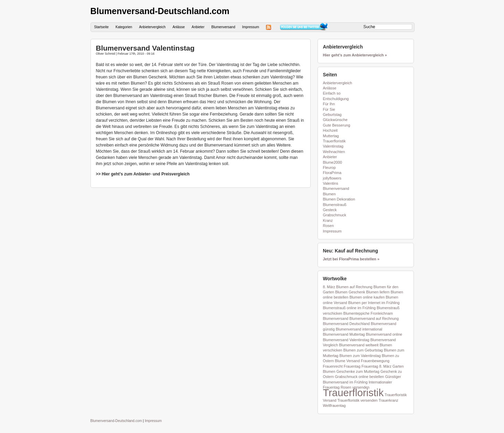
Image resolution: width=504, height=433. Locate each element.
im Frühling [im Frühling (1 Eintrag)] (359, 382)
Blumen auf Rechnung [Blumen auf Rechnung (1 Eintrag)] (354, 287)
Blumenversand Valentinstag (145, 48)
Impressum (251, 27)
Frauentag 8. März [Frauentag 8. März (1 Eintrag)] (377, 366)
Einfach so (332, 93)
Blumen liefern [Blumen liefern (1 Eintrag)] (378, 292)
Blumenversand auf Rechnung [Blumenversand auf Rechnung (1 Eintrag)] (374, 318)
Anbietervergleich (152, 27)
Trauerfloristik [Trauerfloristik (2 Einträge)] (353, 393)
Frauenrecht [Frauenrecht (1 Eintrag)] (333, 366)
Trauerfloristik (334, 141)
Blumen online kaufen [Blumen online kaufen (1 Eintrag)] (367, 297)
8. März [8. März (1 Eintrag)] (329, 287)
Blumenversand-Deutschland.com (160, 11)
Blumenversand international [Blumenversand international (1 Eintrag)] (359, 329)
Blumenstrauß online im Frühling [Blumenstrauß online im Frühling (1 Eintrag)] (349, 308)
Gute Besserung (337, 125)
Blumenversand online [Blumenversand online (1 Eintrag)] (384, 334)
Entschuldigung (336, 99)
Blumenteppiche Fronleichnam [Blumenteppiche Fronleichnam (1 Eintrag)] (368, 313)
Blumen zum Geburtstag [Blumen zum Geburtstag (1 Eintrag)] (363, 350)
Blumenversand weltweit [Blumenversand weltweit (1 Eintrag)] (359, 345)
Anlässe (179, 27)
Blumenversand (223, 27)
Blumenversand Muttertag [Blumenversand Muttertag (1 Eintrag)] (344, 334)
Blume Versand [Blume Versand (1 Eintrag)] (347, 361)
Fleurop (329, 167)
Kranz (328, 220)
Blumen (329, 194)
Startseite (101, 27)
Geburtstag (332, 115)
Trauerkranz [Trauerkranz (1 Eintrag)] (389, 400)
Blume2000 (333, 162)
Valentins (331, 183)
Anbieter (198, 27)
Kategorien (124, 27)
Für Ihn (329, 104)
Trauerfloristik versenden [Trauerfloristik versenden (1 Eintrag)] (358, 400)
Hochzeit (330, 130)
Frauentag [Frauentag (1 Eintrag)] (352, 366)
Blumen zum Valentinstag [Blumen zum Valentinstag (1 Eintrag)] (360, 356)
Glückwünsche (335, 120)
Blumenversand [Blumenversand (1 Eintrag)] (336, 318)
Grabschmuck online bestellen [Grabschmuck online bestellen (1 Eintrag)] (360, 377)
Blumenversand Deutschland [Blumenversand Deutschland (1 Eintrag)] (346, 324)
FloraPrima (332, 173)
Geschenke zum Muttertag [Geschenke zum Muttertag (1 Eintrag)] (358, 371)
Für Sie (329, 109)
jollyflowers (332, 178)
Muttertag (331, 136)
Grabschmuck (335, 215)
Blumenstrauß (335, 205)
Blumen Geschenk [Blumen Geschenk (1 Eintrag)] (350, 292)
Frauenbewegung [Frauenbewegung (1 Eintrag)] (375, 361)
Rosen (329, 226)
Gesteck (330, 210)
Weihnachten (334, 152)
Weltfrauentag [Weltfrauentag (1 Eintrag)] (334, 405)
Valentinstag (333, 146)
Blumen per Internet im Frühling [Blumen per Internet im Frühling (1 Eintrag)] (374, 303)
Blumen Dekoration (339, 199)
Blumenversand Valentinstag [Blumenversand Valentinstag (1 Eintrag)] (346, 340)
